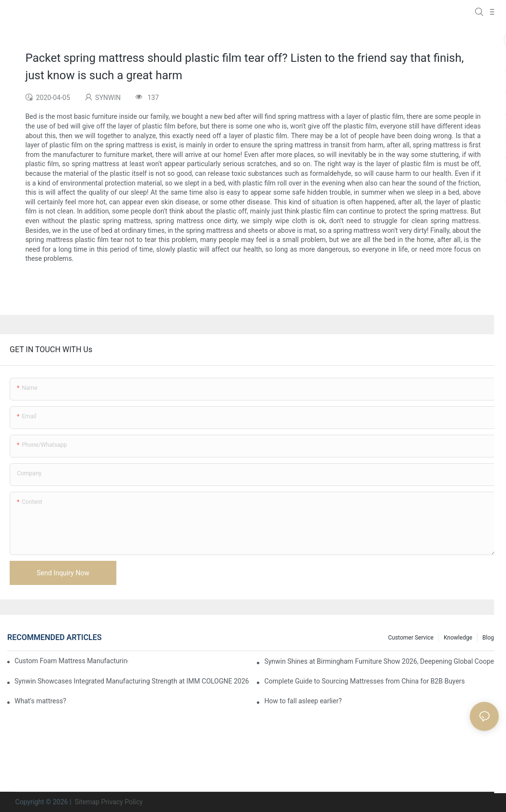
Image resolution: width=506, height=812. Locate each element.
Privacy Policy (122, 802)
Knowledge (458, 638)
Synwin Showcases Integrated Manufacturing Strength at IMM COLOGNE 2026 (132, 681)
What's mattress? (40, 701)
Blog (488, 638)
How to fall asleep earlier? (303, 701)
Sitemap (86, 802)
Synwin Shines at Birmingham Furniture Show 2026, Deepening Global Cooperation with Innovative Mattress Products (381, 661)
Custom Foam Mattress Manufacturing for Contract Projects (71, 661)
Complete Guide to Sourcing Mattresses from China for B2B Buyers (364, 681)
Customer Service (411, 638)
